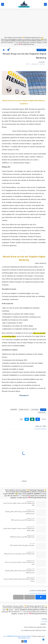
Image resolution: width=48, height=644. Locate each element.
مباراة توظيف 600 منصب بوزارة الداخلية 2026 (22, 537)
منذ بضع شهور (30, 501)
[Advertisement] (24, 24)
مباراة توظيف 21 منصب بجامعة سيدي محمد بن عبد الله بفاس (20, 563)
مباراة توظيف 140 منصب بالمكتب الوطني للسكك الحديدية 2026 (19, 504)
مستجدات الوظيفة (24, 410)
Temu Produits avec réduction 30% (35, 627)
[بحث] (3, 4)
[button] (38, 419)
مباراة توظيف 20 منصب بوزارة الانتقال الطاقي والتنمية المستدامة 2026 (20, 572)
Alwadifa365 (14, 410)
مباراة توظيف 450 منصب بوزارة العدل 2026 (23, 520)
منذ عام (31, 544)
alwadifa (43, 624)
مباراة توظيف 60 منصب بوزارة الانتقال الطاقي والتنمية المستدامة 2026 (20, 513)
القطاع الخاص (41, 50)
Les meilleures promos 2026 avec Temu (33, 630)
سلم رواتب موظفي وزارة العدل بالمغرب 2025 (22, 545)
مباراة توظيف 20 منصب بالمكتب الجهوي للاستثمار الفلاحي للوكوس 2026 (19, 530)
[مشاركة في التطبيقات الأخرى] (21, 419)
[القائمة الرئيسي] (45, 4)
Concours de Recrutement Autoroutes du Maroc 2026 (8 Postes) (19, 580)
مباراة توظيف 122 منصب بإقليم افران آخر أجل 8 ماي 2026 (19, 554)
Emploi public (42, 413)
